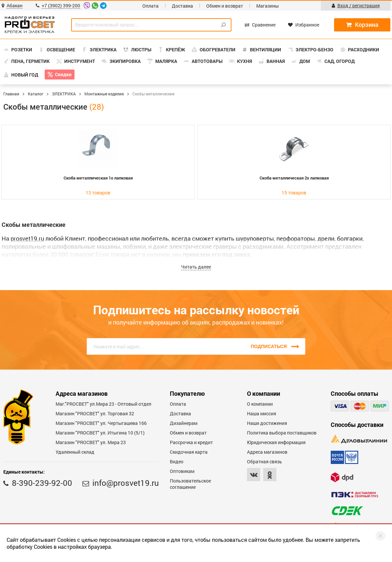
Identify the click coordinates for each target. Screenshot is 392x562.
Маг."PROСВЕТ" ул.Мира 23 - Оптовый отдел (103, 404)
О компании (260, 404)
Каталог (36, 94)
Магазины (268, 6)
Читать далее (196, 267)
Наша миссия (262, 413)
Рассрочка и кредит (191, 442)
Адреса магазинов (267, 452)
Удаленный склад (75, 452)
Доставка (182, 6)
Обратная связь (265, 461)
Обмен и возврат (225, 6)
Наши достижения (267, 423)
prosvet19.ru (27, 238)
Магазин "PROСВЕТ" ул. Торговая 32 (95, 413)
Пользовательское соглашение (190, 484)
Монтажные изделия (104, 94)
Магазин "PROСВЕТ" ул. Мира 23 (91, 442)
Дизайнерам (184, 423)
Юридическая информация (276, 442)
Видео (177, 461)
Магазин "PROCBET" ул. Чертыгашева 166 (101, 423)
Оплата (150, 6)
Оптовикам (182, 471)
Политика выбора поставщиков (282, 433)
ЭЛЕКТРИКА (64, 94)
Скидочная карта (189, 452)
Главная (11, 94)
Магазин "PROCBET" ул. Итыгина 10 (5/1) (100, 433)
